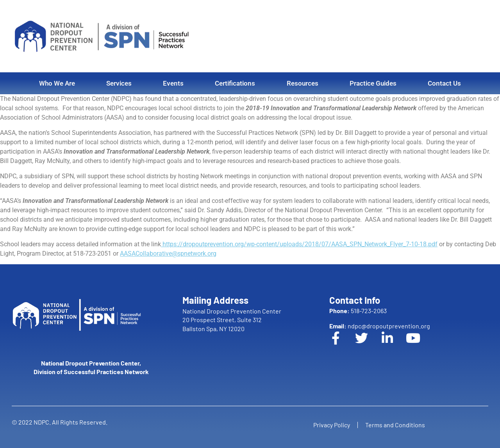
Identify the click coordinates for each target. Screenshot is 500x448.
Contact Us (444, 83)
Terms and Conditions (396, 425)
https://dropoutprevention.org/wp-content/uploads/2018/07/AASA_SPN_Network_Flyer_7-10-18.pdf (299, 244)
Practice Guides (373, 83)
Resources (303, 83)
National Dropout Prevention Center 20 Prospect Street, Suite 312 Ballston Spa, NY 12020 (232, 320)
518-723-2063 (358, 311)
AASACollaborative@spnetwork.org (168, 254)
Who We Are (57, 83)
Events (173, 83)
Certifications (235, 83)
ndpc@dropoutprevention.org (380, 326)
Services (119, 83)
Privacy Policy (331, 425)
